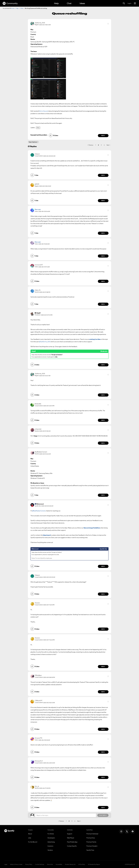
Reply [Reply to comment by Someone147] (103, 281)
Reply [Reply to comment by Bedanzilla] (103, 420)
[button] (108, 24)
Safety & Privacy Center (16, 864)
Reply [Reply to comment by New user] (103, 233)
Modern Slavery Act (70, 864)
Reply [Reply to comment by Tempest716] (103, 752)
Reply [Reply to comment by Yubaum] (103, 175)
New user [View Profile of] (38, 209)
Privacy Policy (29, 864)
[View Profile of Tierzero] (37, 603)
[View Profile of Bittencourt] (40, 504)
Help (56, 3)
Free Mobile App (72, 842)
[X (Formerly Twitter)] (127, 831)
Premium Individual (92, 834)
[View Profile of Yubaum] (37, 154)
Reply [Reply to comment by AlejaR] (103, 365)
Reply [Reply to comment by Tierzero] (103, 629)
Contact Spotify (72, 846)
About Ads (50, 864)
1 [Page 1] (96, 145)
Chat (69, 3)
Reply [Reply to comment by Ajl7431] (103, 201)
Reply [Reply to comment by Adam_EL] (103, 304)
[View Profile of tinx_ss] (37, 786)
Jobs (30, 838)
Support (70, 834)
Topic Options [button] (33, 142)
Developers (51, 838)
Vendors (50, 850)
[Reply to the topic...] (66, 815)
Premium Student (92, 846)
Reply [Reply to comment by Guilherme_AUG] (103, 136)
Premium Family (91, 842)
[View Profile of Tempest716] (38, 738)
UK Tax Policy (82, 864)
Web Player (71, 838)
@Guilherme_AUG (45, 342)
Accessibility (59, 864)
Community (10, 3)
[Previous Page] (90, 145)
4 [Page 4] (104, 145)
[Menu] (135, 3)
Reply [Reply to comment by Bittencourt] (103, 566)
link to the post (44, 111)
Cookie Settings (40, 864)
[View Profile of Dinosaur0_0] (39, 761)
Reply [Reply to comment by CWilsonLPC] (103, 729)
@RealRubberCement (39, 511)
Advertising (51, 842)
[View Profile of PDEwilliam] (38, 675)
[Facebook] (133, 831)
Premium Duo (91, 838)
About (30, 834)
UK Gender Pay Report (94, 864)
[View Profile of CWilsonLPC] (39, 701)
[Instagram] (121, 831)
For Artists (51, 834)
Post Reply (103, 815)
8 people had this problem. (39, 135)
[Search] (124, 3)
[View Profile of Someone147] (39, 265)
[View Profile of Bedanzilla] (38, 404)
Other (22, 8)
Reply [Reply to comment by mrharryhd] (103, 443)
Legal (6, 864)
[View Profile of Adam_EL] (38, 290)
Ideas (82, 3)
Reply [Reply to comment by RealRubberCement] (103, 495)
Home (13, 8)
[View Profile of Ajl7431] (37, 184)
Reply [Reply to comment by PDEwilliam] (103, 692)
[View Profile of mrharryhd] (38, 429)
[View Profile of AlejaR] (38, 313)
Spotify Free (90, 850)
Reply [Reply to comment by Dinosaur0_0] (103, 777)
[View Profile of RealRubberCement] (41, 452)
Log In (129, 3)
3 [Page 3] (101, 145)
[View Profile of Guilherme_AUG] (40, 23)
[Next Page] (108, 145)
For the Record (33, 842)
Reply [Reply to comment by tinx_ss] (103, 808)
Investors (50, 846)
